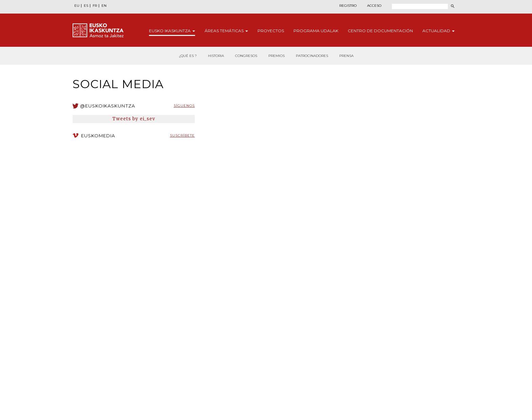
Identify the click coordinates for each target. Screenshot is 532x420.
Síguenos (184, 106)
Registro (348, 6)
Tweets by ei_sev (134, 119)
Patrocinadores (312, 56)
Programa (316, 31)
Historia (216, 56)
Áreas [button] (226, 31)
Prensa (346, 56)
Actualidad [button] (439, 31)
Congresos (246, 56)
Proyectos (271, 31)
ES (86, 6)
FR (95, 6)
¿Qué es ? (188, 56)
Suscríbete (182, 135)
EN (104, 6)
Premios (277, 56)
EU (77, 6)
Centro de (380, 31)
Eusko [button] (172, 31)
